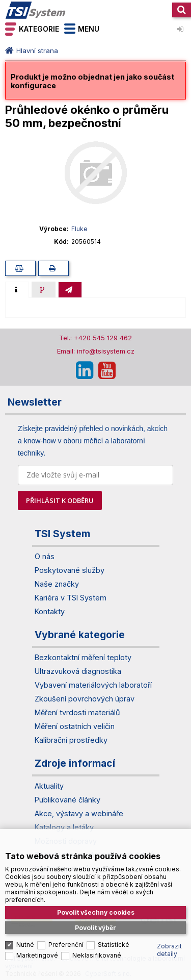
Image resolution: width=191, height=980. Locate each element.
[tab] (17, 290)
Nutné (25, 938)
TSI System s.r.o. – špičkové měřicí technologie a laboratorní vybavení (36, 10)
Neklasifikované (97, 949)
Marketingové (37, 949)
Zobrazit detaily (169, 944)
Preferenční (66, 938)
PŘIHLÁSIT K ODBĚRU (60, 500)
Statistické (114, 938)
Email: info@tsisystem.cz (96, 351)
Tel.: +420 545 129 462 (95, 338)
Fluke (79, 229)
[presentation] (17, 290)
